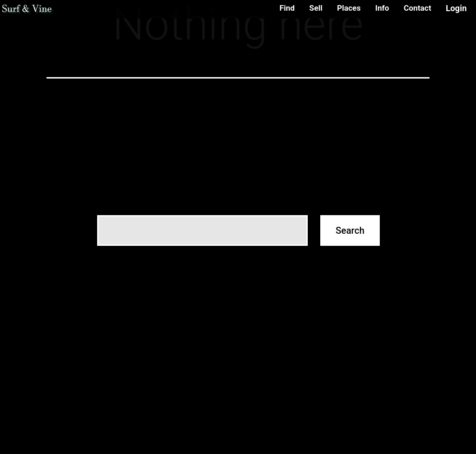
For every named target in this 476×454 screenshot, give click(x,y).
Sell (316, 8)
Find (287, 8)
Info (382, 8)
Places (349, 8)
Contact (417, 8)
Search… (112, 201)
